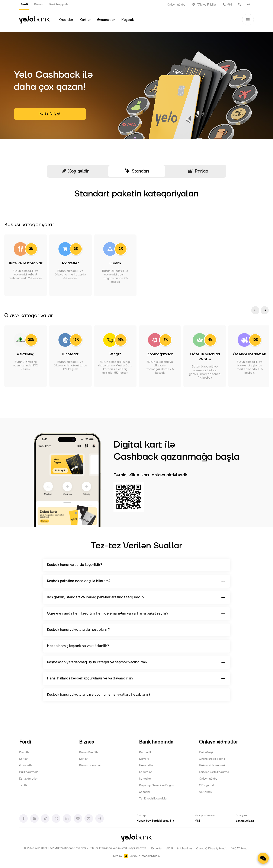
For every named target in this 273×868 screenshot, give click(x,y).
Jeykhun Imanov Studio (144, 856)
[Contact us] (263, 858)
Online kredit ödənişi (213, 759)
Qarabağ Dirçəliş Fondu (212, 849)
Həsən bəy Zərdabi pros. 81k (155, 821)
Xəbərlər (145, 792)
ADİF (170, 849)
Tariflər (24, 786)
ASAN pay (205, 792)
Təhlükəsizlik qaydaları (154, 799)
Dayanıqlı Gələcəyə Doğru (156, 786)
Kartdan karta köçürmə (214, 772)
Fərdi (24, 5)
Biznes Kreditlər (89, 753)
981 (230, 5)
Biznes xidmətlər (90, 766)
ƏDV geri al (206, 786)
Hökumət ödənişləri (212, 766)
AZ (249, 5)
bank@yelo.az (245, 821)
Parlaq (197, 171)
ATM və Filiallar (206, 5)
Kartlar (85, 20)
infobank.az (185, 849)
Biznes (38, 5)
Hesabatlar (146, 766)
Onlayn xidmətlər (218, 742)
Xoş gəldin (76, 171)
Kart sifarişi (206, 753)
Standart (137, 171)
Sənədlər (145, 779)
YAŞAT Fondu (240, 849)
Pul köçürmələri (30, 772)
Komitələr (145, 772)
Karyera (144, 759)
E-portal (157, 849)
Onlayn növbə (176, 5)
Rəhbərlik (145, 753)
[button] (265, 310)
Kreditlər (66, 20)
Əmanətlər (106, 20)
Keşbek (128, 20)
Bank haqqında (59, 5)
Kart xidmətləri (29, 779)
